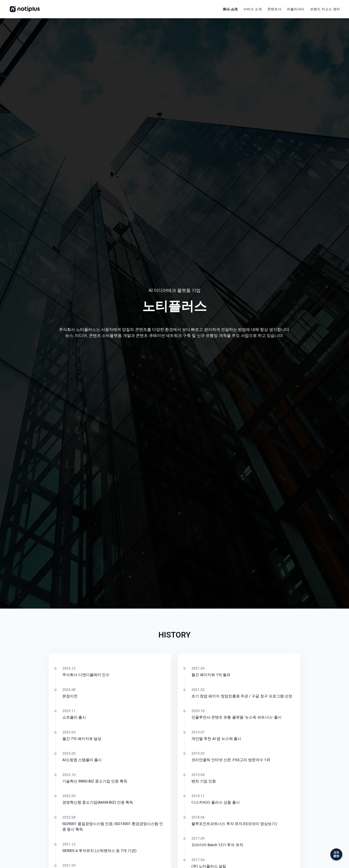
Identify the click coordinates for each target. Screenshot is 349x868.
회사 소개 (230, 9)
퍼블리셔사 (296, 9)
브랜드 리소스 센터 (325, 9)
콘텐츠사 (274, 9)
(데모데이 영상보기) (260, 824)
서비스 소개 (253, 9)
